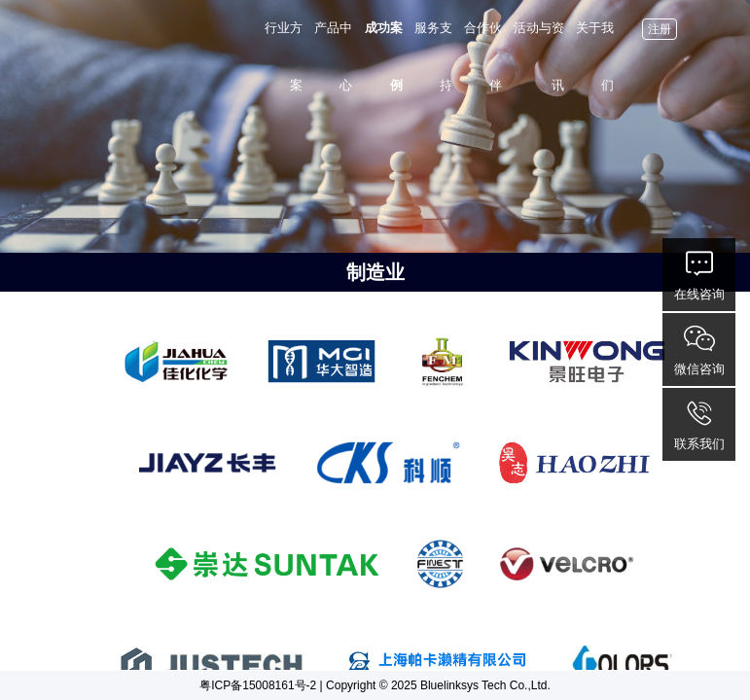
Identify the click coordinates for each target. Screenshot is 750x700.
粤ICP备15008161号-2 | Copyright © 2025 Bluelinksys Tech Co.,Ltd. (375, 685)
